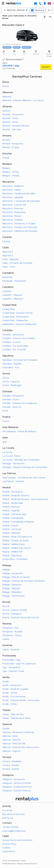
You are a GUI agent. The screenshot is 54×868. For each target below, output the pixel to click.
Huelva (6, 421)
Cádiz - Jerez (9, 267)
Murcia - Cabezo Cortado (15, 610)
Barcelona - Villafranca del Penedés (20, 231)
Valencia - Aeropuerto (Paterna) (18, 732)
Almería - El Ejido (11, 147)
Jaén (5, 442)
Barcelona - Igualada (13, 197)
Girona (6, 378)
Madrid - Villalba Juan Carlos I (17, 548)
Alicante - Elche (10, 122)
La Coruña (7, 452)
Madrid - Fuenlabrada (13, 518)
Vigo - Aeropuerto (11, 667)
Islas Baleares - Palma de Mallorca (19, 431)
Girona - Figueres (11, 382)
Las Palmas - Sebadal (13, 481)
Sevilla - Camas (10, 693)
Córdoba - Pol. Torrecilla (14, 350)
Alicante (6, 111)
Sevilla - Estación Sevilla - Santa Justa (21, 700)
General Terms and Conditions (17, 840)
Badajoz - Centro (11, 172)
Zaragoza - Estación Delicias (16, 791)
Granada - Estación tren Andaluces (20, 403)
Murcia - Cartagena (12, 614)
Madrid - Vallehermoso (14, 544)
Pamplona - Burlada (12, 632)
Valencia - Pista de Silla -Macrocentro (21, 747)
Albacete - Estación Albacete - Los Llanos (23, 100)
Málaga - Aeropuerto (13, 573)
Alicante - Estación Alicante (16, 126)
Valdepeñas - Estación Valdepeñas (19, 324)
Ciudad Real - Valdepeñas (15, 320)
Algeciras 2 (8, 252)
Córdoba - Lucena (11, 342)
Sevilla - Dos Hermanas (14, 697)
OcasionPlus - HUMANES (15, 559)
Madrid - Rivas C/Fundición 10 (17, 537)
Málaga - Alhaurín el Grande (16, 577)
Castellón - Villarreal (12, 295)
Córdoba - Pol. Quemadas (15, 346)
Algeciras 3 (8, 256)
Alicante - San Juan (12, 130)
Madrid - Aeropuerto (12, 492)
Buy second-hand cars (13, 814)
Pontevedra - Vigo (11, 660)
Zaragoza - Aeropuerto (14, 779)
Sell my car (8, 818)
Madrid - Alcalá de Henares (16, 496)
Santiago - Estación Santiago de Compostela (25, 467)
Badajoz (6, 168)
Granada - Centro (11, 399)
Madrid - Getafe (10, 526)
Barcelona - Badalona (13, 186)
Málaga (6, 570)
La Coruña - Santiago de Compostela (21, 460)
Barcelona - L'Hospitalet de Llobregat (21, 201)
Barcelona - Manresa (13, 209)
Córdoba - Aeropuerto (13, 335)
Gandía (6, 729)
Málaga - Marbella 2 (12, 592)
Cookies (6, 848)
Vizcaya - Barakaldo (12, 761)
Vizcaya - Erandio (11, 769)
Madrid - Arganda (11, 511)
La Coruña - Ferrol (11, 456)
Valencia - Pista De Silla (14, 744)
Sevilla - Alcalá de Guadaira (15, 689)
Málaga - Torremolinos (13, 596)
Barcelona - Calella (11, 190)
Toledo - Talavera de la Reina (16, 718)
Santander (7, 277)
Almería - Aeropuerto (13, 144)
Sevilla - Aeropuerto (12, 685)
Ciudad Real (8, 309)
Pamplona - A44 (10, 628)
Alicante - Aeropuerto (13, 115)
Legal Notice (9, 851)
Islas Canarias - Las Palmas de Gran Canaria (24, 478)
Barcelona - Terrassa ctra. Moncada (20, 227)
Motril (5, 411)
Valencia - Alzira (10, 736)
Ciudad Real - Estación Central (17, 313)
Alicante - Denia (10, 118)
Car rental (7, 810)
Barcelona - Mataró (12, 216)
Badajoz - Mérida (11, 176)
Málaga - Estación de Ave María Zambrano (24, 581)
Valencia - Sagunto (12, 751)
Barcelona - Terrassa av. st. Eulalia (19, 224)
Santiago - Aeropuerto (13, 463)
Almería (6, 140)
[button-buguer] (3, 3)
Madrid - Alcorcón (11, 507)
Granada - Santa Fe (12, 407)
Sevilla (5, 682)
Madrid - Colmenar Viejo (14, 514)
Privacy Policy (9, 844)
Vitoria (5, 86)
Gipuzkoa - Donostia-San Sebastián (20, 360)
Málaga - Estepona (12, 585)
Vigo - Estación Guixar (13, 671)
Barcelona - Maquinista (14, 212)
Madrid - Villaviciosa (12, 555)
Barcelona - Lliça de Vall (14, 205)
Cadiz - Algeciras (10, 259)
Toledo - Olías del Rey (13, 714)
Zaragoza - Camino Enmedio (17, 783)
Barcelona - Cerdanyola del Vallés (19, 194)
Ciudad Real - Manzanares (15, 317)
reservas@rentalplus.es (14, 831)
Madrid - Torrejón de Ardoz (16, 540)
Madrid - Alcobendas (13, 503)
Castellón (7, 291)
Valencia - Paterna (11, 740)
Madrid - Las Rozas (12, 529)
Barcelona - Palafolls (12, 220)
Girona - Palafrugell (12, 385)
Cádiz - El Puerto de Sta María (17, 263)
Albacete (7, 97)
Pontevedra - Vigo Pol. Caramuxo (19, 664)
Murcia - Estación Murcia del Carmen (21, 618)
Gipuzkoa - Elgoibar (12, 364)
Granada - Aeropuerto (13, 396)
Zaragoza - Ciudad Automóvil (17, 787)
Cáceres (6, 241)
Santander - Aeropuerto (14, 281)
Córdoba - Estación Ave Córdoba (19, 338)
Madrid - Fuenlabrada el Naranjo (18, 522)
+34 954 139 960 (10, 827)
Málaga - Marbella (11, 588)
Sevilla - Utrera (9, 704)
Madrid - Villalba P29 (12, 552)
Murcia (6, 606)
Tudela (6, 639)
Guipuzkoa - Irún (11, 367)
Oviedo (6, 158)
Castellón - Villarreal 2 (13, 299)
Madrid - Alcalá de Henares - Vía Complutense (25, 499)
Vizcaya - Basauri (11, 765)
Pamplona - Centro (12, 635)
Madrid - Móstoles (11, 533)
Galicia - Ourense (11, 650)
